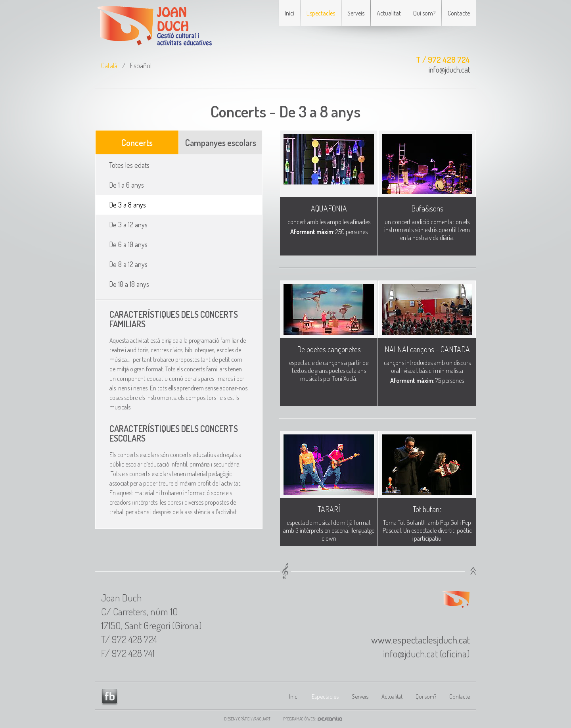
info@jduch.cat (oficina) (426, 653)
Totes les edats (129, 165)
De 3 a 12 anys (128, 225)
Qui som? (424, 13)
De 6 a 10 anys (128, 244)
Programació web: (315, 719)
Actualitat (389, 13)
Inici (289, 13)
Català (109, 65)
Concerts (137, 142)
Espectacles (321, 13)
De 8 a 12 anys (128, 264)
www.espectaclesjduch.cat (421, 640)
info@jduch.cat (449, 69)
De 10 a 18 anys (129, 284)
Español (141, 65)
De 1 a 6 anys (126, 185)
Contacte (459, 13)
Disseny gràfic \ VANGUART (247, 719)
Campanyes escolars (221, 142)
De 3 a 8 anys (127, 205)
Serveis (356, 13)
